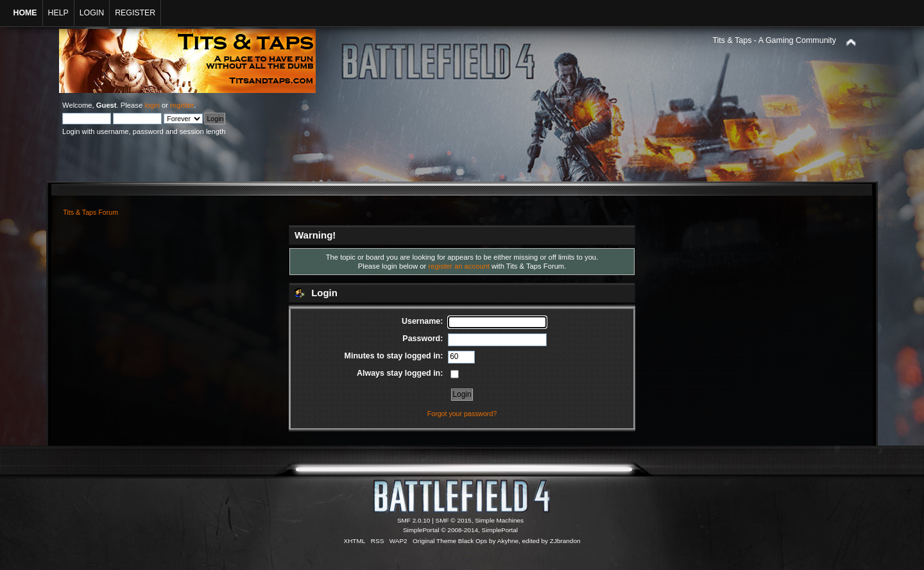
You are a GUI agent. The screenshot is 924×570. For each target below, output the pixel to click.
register (182, 105)
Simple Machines (499, 520)
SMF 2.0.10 (414, 520)
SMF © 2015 (454, 520)
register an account (458, 266)
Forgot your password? (462, 414)
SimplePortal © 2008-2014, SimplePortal (460, 530)
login (152, 105)
